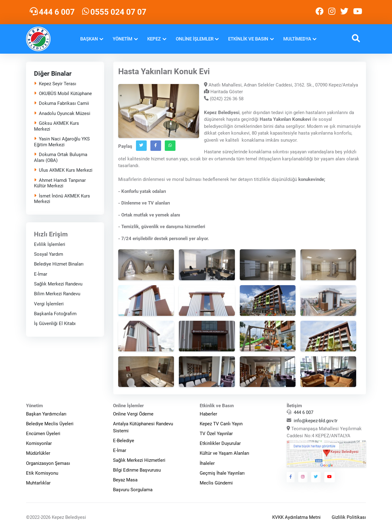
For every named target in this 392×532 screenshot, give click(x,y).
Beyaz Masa (125, 480)
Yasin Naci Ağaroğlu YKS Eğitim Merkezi (62, 142)
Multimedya (297, 39)
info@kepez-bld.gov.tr (316, 421)
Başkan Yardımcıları (46, 414)
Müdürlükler (38, 453)
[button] (356, 39)
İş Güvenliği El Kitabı (55, 324)
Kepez (154, 39)
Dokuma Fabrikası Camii (62, 103)
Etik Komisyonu (42, 473)
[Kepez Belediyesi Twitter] (344, 12)
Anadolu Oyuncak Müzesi (62, 113)
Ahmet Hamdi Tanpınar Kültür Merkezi (60, 183)
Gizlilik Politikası (349, 517)
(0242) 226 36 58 (224, 99)
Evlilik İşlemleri (50, 244)
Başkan (89, 39)
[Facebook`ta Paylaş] (156, 146)
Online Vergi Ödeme (133, 414)
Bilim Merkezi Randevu (57, 294)
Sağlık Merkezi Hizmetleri (139, 460)
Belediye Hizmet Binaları (59, 264)
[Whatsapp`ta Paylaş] (170, 146)
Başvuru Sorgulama (133, 490)
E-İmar (41, 274)
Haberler (208, 414)
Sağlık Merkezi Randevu (58, 284)
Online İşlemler (195, 39)
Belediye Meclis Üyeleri (50, 424)
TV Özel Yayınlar (216, 434)
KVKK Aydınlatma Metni (296, 517)
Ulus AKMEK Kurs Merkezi (63, 170)
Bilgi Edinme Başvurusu (137, 470)
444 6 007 (303, 412)
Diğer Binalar (53, 74)
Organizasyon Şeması (48, 463)
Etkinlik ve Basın (248, 39)
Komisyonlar (39, 443)
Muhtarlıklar (38, 483)
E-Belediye (124, 441)
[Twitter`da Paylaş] (141, 146)
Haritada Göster (223, 92)
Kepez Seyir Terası (55, 84)
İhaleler (207, 463)
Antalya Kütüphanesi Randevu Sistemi (143, 427)
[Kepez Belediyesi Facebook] (319, 12)
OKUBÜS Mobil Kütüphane (63, 94)
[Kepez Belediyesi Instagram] (332, 12)
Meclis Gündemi (216, 483)
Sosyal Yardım (49, 254)
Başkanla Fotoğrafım (55, 314)
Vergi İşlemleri (49, 304)
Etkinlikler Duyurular (220, 443)
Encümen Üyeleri (43, 434)
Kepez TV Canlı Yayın (221, 424)
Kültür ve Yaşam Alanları (224, 453)
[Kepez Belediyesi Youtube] (358, 12)
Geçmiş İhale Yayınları (222, 473)
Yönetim (123, 39)
